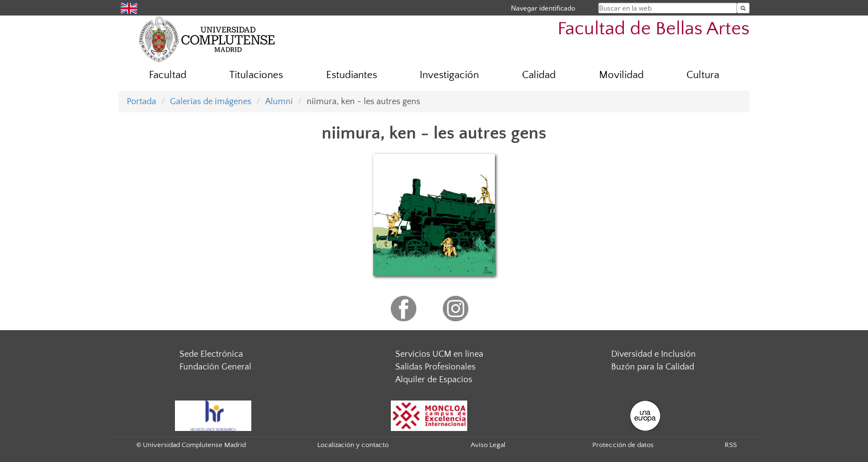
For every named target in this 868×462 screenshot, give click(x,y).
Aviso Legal (488, 445)
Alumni (279, 101)
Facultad (168, 75)
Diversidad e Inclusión (653, 354)
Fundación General (215, 367)
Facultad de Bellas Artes (653, 29)
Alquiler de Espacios (434, 379)
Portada (141, 101)
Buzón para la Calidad (653, 367)
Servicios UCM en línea (439, 354)
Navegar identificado (543, 8)
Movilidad (621, 75)
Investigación (449, 75)
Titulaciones (256, 75)
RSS (731, 445)
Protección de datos (623, 445)
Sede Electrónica (211, 354)
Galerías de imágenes (211, 101)
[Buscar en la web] (743, 8)
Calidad (539, 75)
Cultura (703, 75)
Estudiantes (352, 75)
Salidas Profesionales (435, 367)
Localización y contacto (353, 445)
